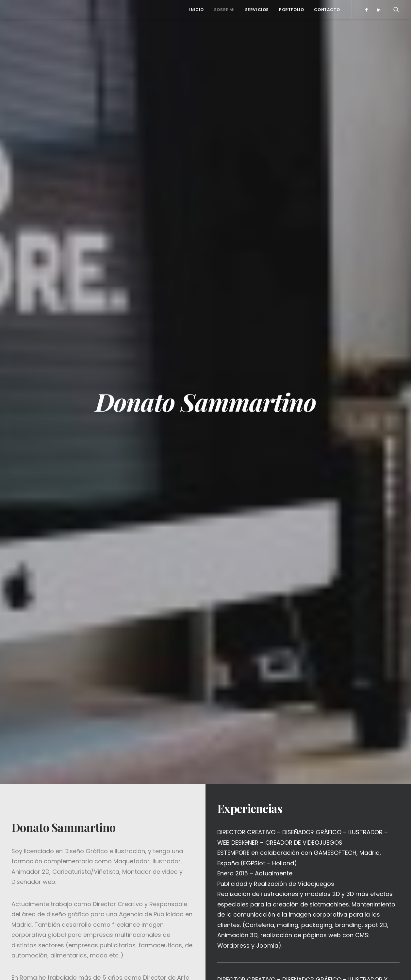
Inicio (197, 10)
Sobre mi (224, 10)
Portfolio (291, 10)
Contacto (327, 10)
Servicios (257, 10)
